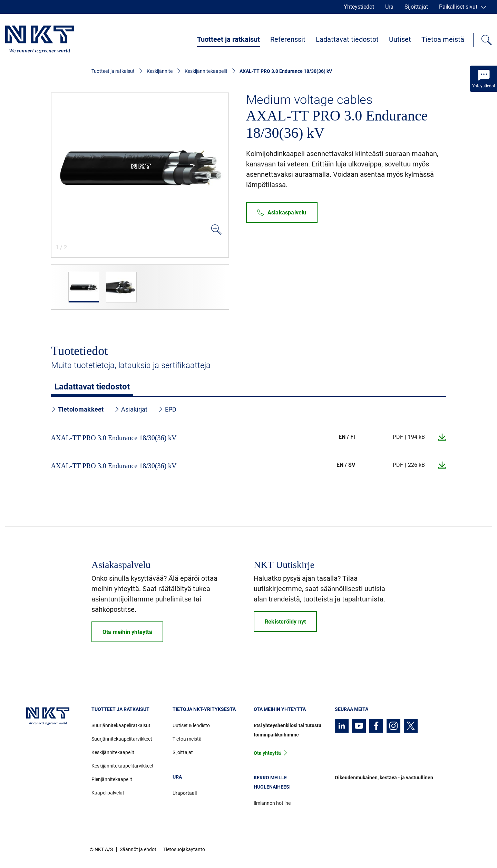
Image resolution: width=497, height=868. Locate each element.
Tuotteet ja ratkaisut (228, 39)
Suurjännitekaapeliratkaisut (121, 725)
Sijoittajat (416, 7)
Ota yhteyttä (267, 753)
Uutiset (400, 39)
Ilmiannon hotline (272, 803)
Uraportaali (185, 793)
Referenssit (288, 39)
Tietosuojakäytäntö (184, 849)
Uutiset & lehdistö (191, 725)
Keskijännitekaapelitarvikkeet (123, 766)
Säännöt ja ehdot (138, 849)
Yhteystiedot (359, 7)
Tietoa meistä (443, 39)
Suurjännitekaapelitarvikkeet (122, 739)
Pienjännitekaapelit (112, 779)
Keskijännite (160, 71)
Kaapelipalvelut (108, 793)
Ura (389, 7)
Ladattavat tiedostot (347, 39)
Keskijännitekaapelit (206, 71)
